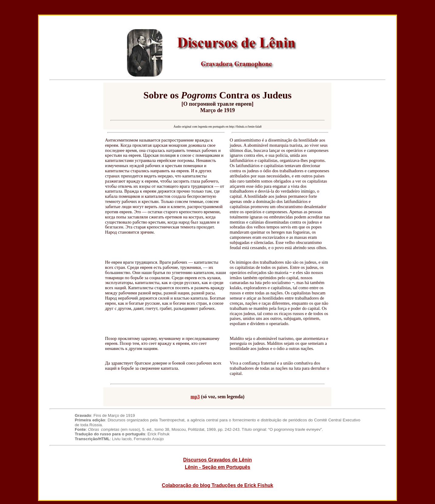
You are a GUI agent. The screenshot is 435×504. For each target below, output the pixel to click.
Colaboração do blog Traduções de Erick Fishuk (217, 485)
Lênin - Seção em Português (218, 467)
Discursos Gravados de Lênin (218, 460)
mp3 (195, 397)
